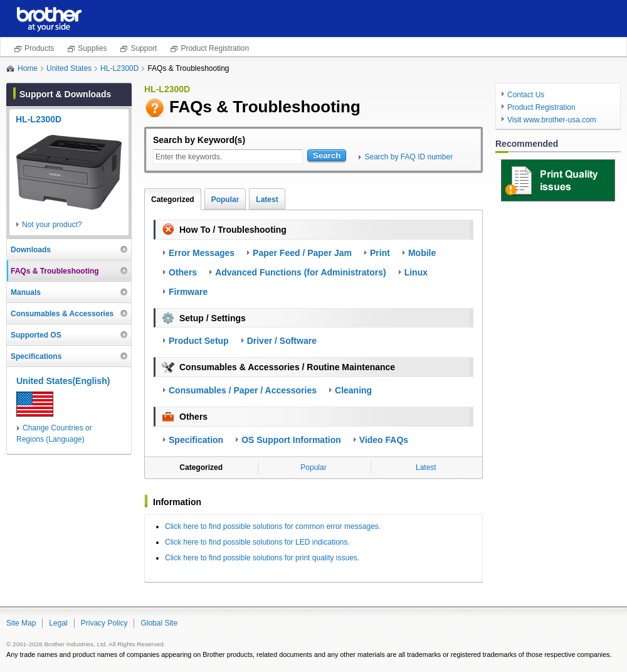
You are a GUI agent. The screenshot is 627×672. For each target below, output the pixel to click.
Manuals (26, 292)
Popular (225, 200)
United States (69, 68)
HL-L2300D (119, 68)
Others (183, 272)
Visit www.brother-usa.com (552, 120)
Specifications (36, 356)
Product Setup (199, 341)
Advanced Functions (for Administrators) (301, 272)
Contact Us (526, 95)
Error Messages (202, 253)
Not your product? (52, 225)
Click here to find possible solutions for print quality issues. (262, 558)
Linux (416, 272)
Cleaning (353, 390)
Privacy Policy (104, 623)
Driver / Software (282, 341)
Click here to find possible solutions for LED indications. (257, 542)
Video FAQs (384, 440)
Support (144, 48)
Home (28, 68)
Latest (267, 200)
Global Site (159, 623)
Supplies (92, 48)
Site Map (21, 623)
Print (380, 253)
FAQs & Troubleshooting (55, 271)
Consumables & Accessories (62, 314)
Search (327, 155)
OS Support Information (291, 440)
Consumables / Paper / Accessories (243, 390)
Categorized (173, 200)
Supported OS (36, 335)
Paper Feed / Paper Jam (302, 253)
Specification (196, 440)
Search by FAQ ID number (408, 157)
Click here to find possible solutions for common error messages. (273, 526)
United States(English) (63, 381)
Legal (58, 623)
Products (39, 48)
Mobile (422, 253)
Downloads (31, 250)
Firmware (188, 292)
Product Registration (215, 48)
